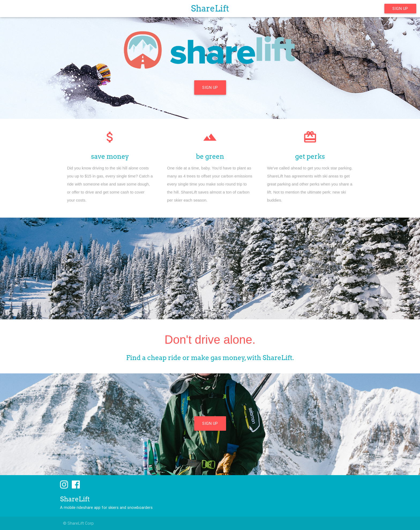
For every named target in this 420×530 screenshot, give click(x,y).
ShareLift (210, 9)
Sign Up (400, 8)
